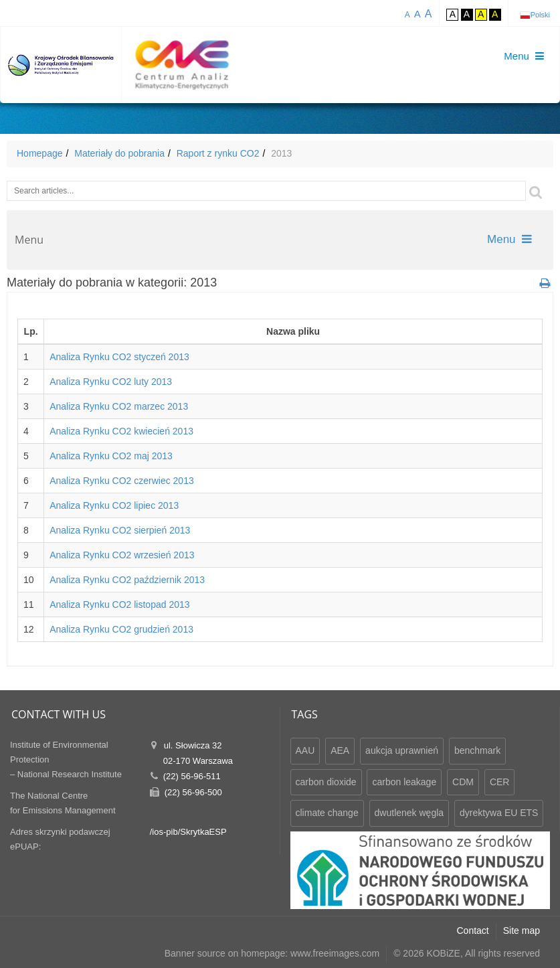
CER (500, 782)
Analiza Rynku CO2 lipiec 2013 (114, 505)
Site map (522, 931)
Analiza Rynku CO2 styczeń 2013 (119, 357)
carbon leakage (404, 782)
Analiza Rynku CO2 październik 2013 (127, 580)
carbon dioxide (326, 782)
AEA (340, 750)
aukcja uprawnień (402, 750)
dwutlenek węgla (409, 813)
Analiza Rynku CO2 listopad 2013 (119, 604)
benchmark (477, 750)
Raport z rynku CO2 (218, 153)
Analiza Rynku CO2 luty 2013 (111, 382)
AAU (305, 750)
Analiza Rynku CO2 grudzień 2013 (121, 629)
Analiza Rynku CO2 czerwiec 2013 (122, 481)
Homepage (40, 153)
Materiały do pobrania (119, 153)
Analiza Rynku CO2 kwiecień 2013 (121, 431)
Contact (473, 931)
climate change (327, 813)
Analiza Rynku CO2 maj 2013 (111, 456)
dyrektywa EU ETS (499, 813)
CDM (463, 782)
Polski (540, 15)
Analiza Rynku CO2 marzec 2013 (119, 406)
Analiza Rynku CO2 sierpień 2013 (120, 530)
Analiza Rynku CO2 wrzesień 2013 (122, 555)
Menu (509, 239)
